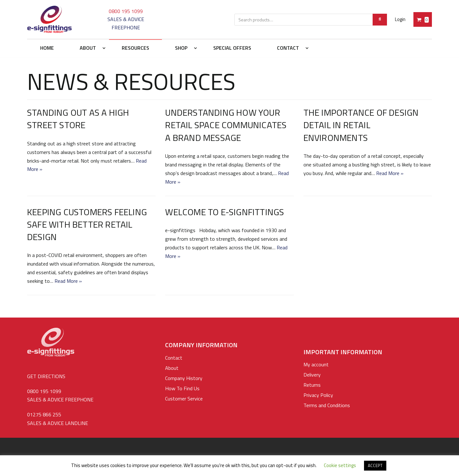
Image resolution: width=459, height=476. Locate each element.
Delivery (312, 375)
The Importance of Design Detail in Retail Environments (361, 125)
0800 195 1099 (126, 11)
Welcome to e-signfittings (225, 212)
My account (316, 364)
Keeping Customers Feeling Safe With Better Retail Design (87, 224)
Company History (184, 378)
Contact (174, 358)
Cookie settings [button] (340, 465)
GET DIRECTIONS (46, 376)
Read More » (390, 173)
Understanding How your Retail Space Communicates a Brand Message (226, 125)
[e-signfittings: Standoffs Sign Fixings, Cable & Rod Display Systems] (49, 19)
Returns (312, 385)
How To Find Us (182, 388)
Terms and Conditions (327, 405)
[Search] (380, 20)
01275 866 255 (44, 414)
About (172, 368)
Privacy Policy (318, 395)
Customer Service (184, 399)
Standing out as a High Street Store (78, 119)
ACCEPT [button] (375, 465)
